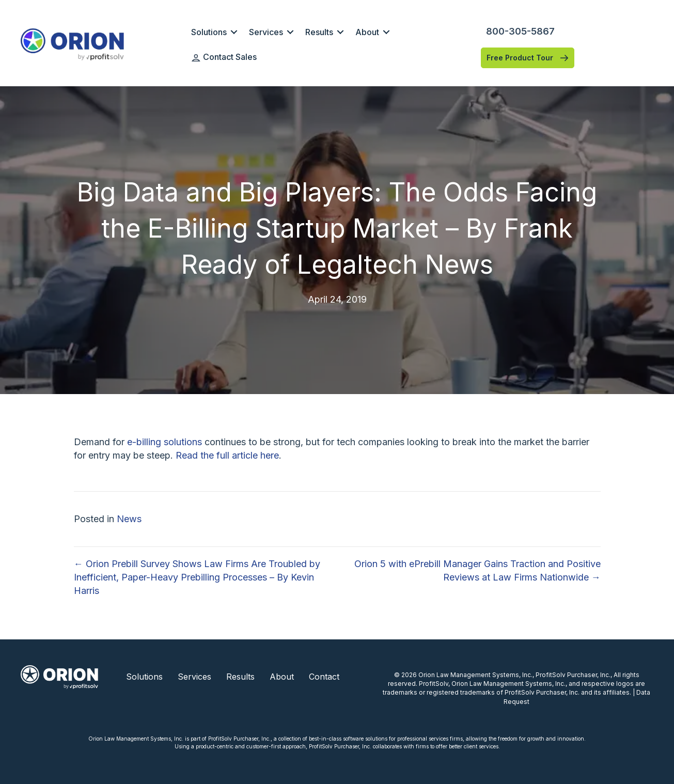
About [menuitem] (367, 32)
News (129, 519)
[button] (234, 32)
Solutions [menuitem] (209, 32)
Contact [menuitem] (324, 677)
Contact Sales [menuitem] (224, 57)
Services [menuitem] (266, 32)
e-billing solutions (164, 442)
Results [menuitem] (319, 32)
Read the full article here (227, 455)
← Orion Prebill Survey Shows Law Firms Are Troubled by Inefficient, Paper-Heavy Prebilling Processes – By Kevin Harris (197, 577)
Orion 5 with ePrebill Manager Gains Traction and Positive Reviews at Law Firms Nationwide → (477, 570)
